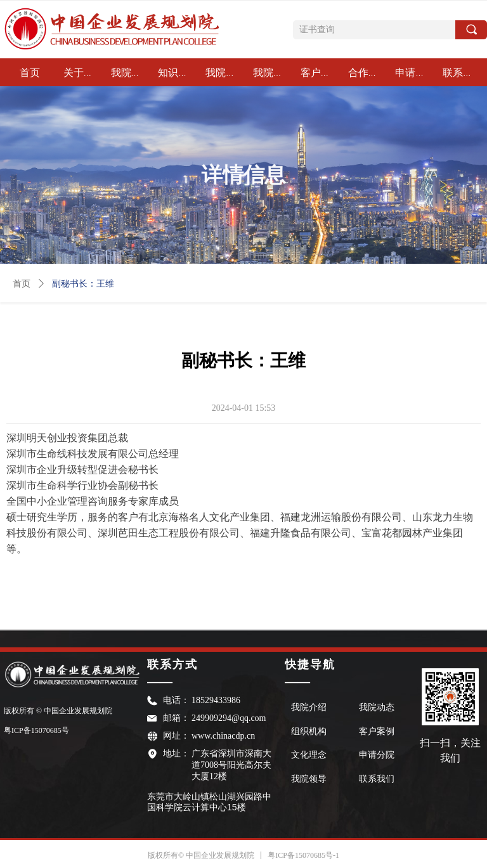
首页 (22, 284)
